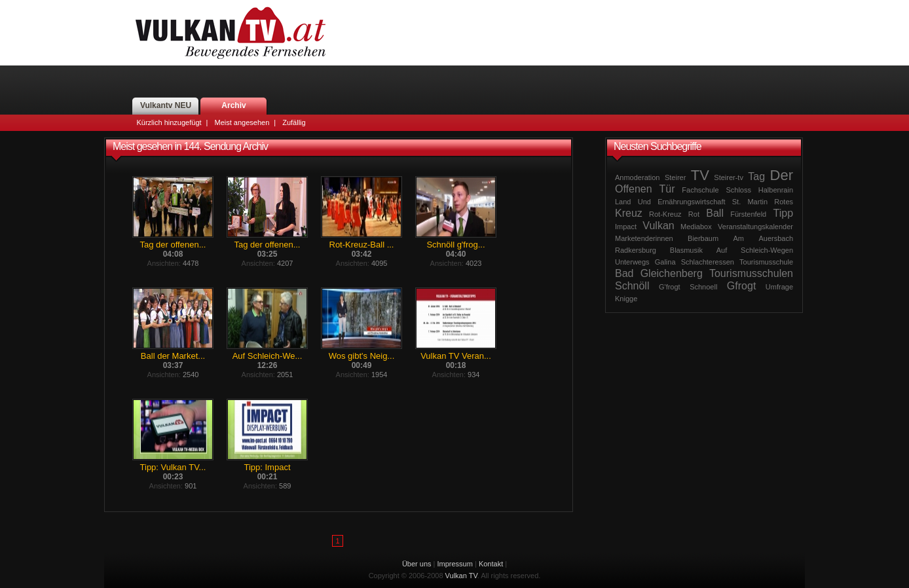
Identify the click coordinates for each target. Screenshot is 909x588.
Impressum (455, 564)
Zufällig (294, 122)
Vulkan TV (231, 33)
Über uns (417, 564)
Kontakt (491, 564)
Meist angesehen (242, 122)
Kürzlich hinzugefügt (169, 122)
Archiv (233, 105)
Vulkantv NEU (166, 105)
